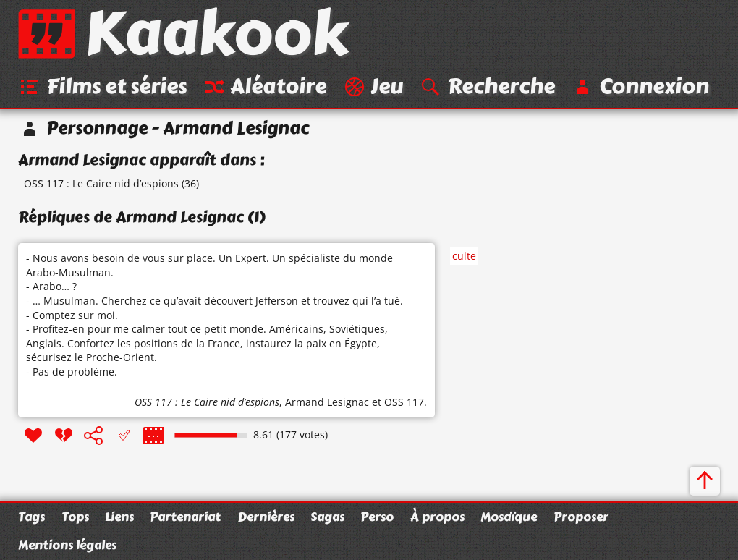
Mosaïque (509, 517)
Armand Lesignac (327, 402)
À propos (437, 517)
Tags (31, 517)
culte (464, 256)
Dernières (266, 517)
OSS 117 (404, 402)
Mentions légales (67, 545)
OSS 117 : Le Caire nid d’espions (101, 183)
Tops (75, 517)
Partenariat (185, 517)
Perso (377, 517)
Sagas (327, 517)
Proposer (581, 517)
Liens (119, 517)
